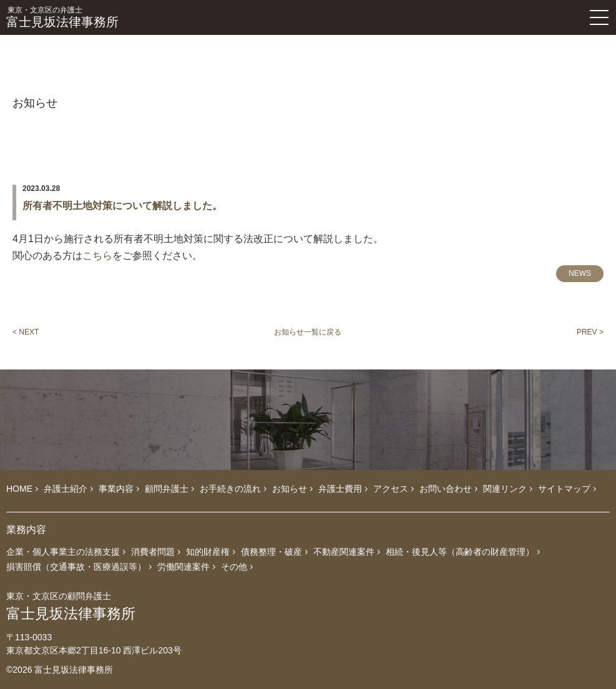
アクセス (391, 489)
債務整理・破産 (271, 552)
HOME (19, 489)
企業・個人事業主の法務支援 (63, 552)
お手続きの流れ (230, 489)
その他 (234, 567)
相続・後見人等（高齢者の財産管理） (460, 552)
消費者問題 (153, 552)
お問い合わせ (446, 489)
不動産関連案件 (344, 552)
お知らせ (290, 489)
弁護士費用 (340, 489)
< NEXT (26, 332)
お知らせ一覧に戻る (308, 332)
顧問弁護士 (167, 489)
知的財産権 (208, 552)
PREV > (590, 332)
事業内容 (116, 489)
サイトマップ (564, 489)
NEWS (580, 273)
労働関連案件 (183, 567)
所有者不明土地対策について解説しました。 (122, 206)
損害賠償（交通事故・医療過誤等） (76, 567)
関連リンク (505, 489)
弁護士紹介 (66, 489)
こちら (97, 256)
